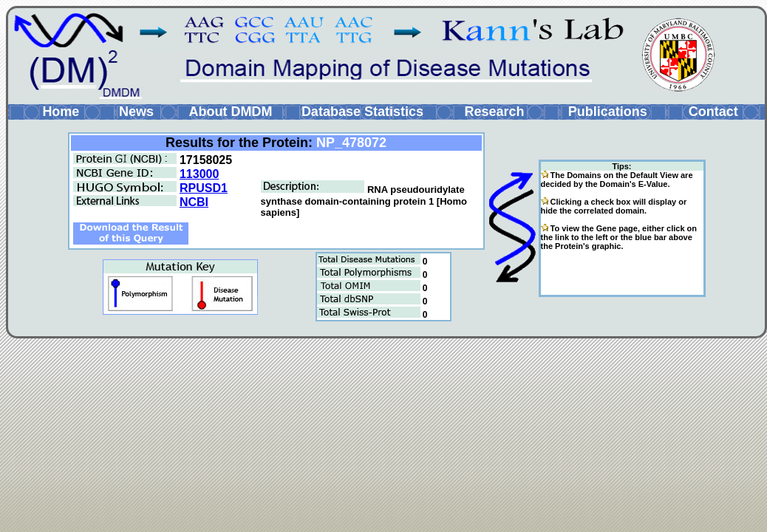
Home (61, 112)
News (136, 112)
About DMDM (230, 112)
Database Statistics (362, 112)
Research (494, 112)
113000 (199, 174)
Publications (608, 112)
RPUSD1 (204, 188)
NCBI (194, 202)
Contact (713, 112)
